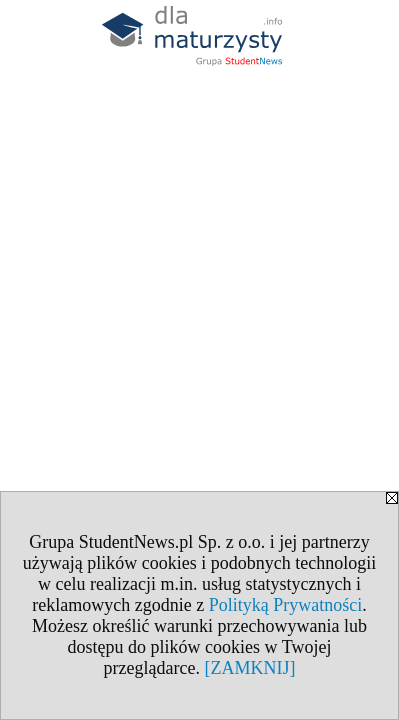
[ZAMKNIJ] (249, 668)
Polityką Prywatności (286, 605)
